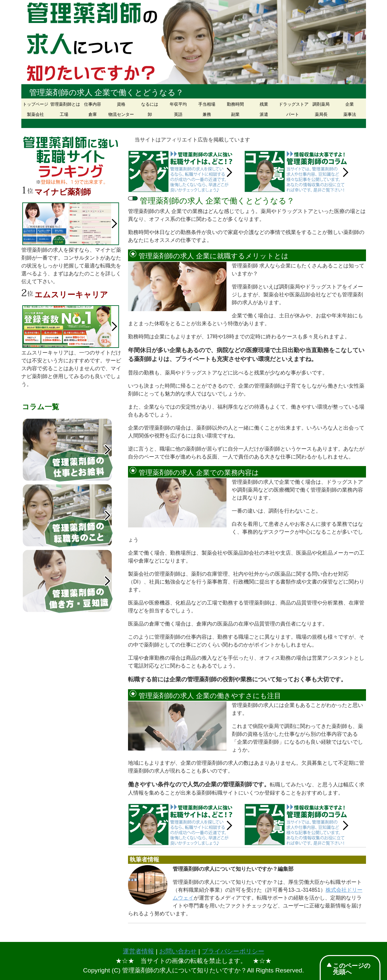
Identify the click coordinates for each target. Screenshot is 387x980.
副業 (235, 114)
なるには (150, 104)
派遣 (264, 114)
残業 (264, 104)
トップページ (35, 104)
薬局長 (321, 114)
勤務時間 (235, 104)
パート (293, 114)
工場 (64, 114)
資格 (121, 104)
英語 (178, 114)
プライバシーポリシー (233, 951)
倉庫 (93, 114)
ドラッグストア (293, 104)
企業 (350, 104)
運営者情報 (138, 951)
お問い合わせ (178, 951)
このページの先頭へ (352, 969)
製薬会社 (35, 114)
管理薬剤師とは (64, 104)
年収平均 (178, 104)
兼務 (207, 114)
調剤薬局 (321, 104)
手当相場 (207, 104)
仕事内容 (93, 104)
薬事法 (350, 114)
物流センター (121, 114)
